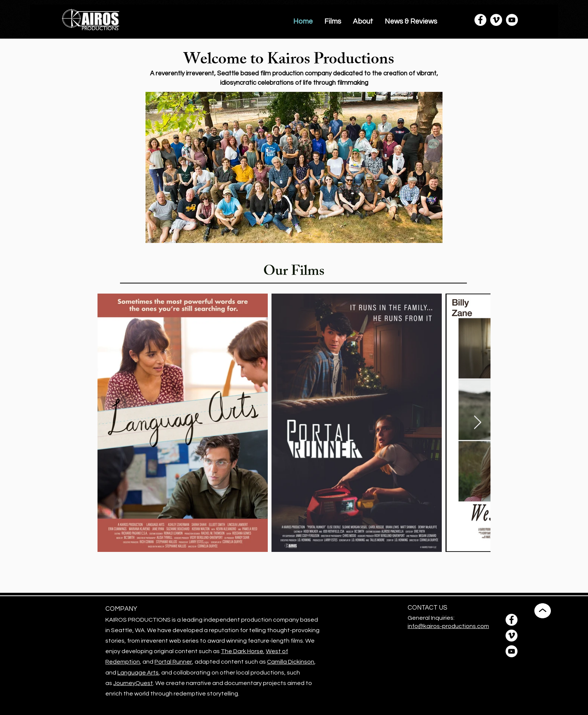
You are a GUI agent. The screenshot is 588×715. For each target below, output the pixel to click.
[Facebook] (480, 20)
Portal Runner (173, 662)
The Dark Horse (242, 651)
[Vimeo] (496, 20)
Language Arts (138, 673)
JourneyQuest (133, 683)
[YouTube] (512, 20)
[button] (333, 21)
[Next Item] (478, 423)
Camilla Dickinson (291, 662)
